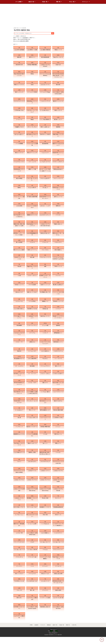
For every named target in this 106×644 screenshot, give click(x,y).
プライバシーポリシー (53, 633)
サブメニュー (85, 2)
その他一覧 (74, 625)
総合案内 (26, 38)
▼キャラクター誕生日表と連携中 (21, 41)
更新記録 (49, 625)
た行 (14, 44)
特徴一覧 (58, 2)
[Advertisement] (53, 16)
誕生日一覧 (31, 2)
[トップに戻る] (102, 640)
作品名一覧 (45, 2)
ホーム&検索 (18, 2)
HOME (31, 625)
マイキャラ (43, 625)
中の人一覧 (72, 2)
